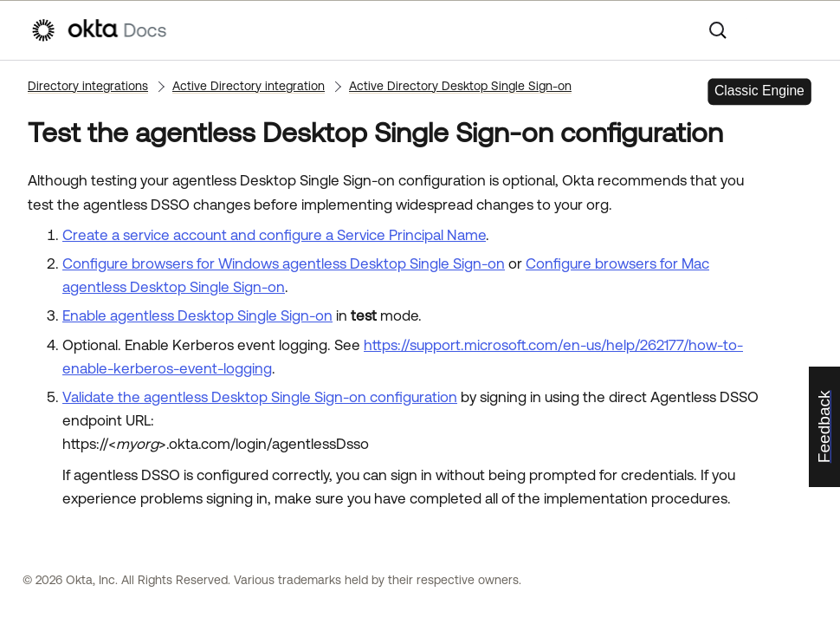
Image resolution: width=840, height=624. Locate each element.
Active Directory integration (249, 86)
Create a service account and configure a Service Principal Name (274, 235)
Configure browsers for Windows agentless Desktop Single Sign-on (284, 263)
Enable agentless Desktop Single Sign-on (197, 315)
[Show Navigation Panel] (801, 30)
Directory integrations (88, 86)
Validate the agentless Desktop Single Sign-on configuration (260, 397)
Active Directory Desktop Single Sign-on (460, 86)
